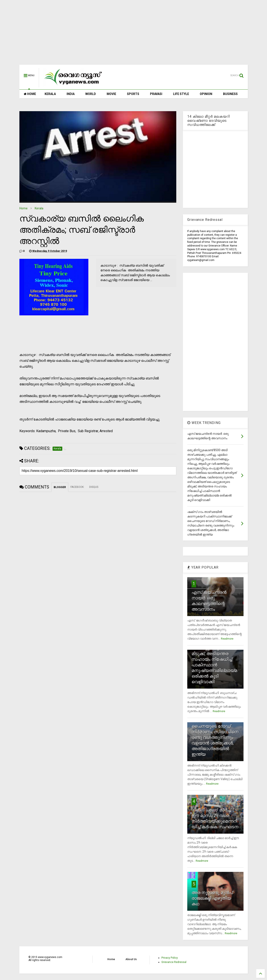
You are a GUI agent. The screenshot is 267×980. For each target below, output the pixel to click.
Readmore (227, 639)
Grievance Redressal (174, 962)
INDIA (71, 94)
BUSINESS (230, 94)
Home (23, 208)
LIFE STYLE (181, 94)
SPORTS (133, 94)
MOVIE (111, 94)
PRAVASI (156, 94)
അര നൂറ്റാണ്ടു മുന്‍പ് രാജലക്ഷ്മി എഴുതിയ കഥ (212, 898)
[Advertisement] (134, 35)
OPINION (206, 94)
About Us (131, 959)
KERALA (50, 94)
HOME (30, 94)
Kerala (39, 208)
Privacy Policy (170, 958)
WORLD (91, 94)
